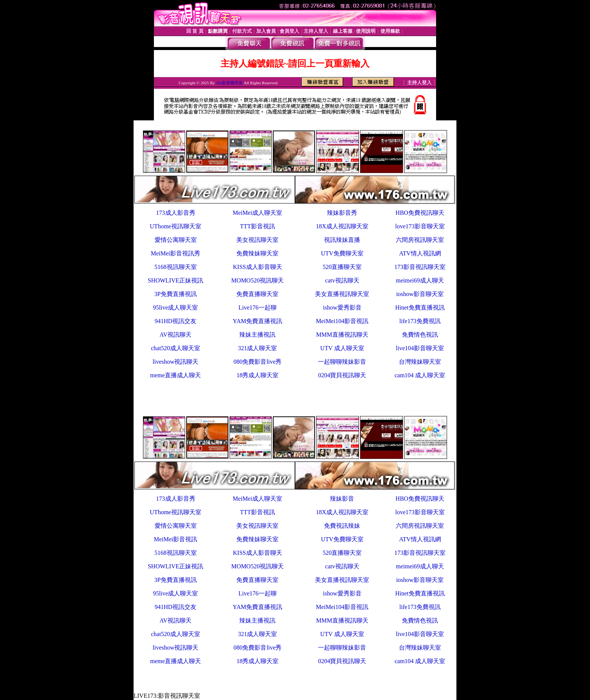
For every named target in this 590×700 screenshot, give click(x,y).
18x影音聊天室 (230, 83)
